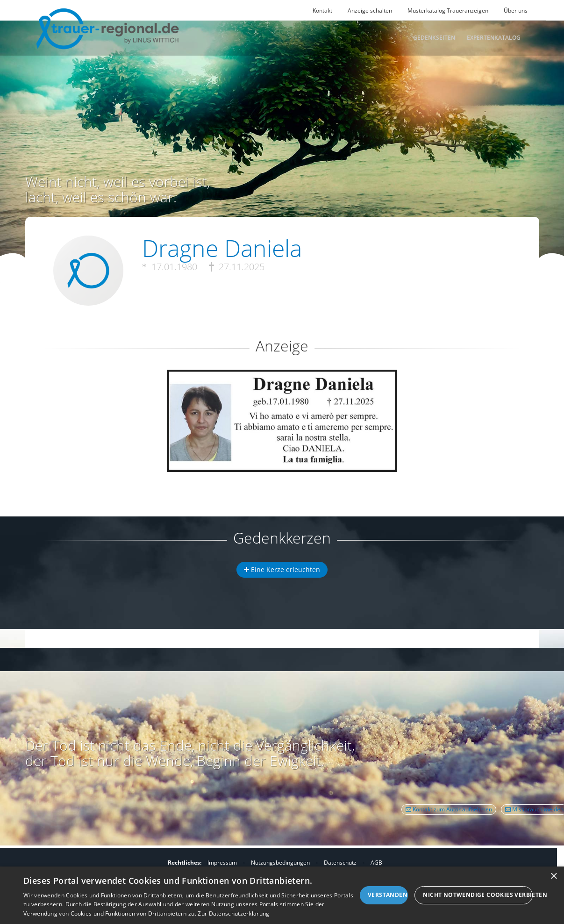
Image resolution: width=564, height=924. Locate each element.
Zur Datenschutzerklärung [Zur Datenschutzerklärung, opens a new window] (233, 913)
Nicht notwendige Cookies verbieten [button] (478, 895)
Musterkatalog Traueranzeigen (448, 11)
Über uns (516, 11)
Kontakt (322, 11)
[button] (282, 404)
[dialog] (282, 895)
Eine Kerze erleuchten (282, 569)
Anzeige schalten (370, 11)
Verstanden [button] (388, 895)
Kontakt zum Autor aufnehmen (449, 809)
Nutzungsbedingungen (280, 863)
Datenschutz (340, 863)
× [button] (553, 877)
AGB (376, 863)
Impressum (222, 863)
